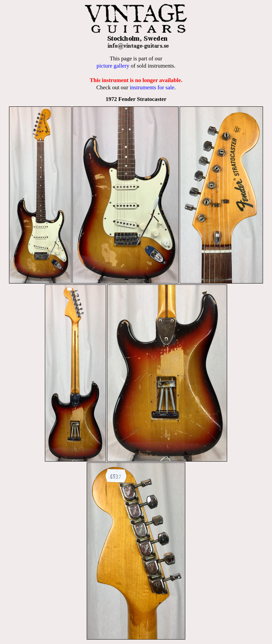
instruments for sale (152, 87)
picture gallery (113, 66)
